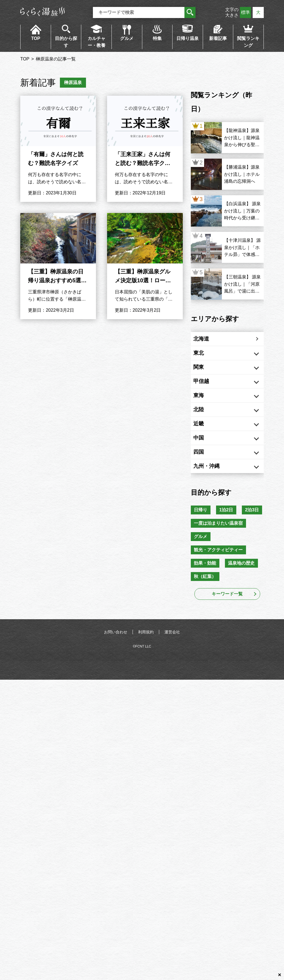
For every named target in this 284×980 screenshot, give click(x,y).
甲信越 (207, 391)
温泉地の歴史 (244, 610)
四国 (204, 476)
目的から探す (66, 42)
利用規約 (146, 681)
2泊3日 (202, 553)
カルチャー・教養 (97, 42)
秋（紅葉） (206, 625)
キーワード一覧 (227, 643)
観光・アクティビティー (219, 596)
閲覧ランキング (248, 42)
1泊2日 (229, 538)
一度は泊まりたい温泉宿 (219, 567)
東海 (204, 408)
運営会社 (172, 681)
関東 (204, 374)
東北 (204, 357)
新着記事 (218, 38)
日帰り (202, 538)
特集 (157, 38)
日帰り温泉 (187, 38)
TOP (36, 38)
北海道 (207, 340)
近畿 (204, 442)
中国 (204, 459)
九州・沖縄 (212, 492)
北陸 (204, 425)
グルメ (127, 38)
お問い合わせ (116, 681)
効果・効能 (206, 610)
